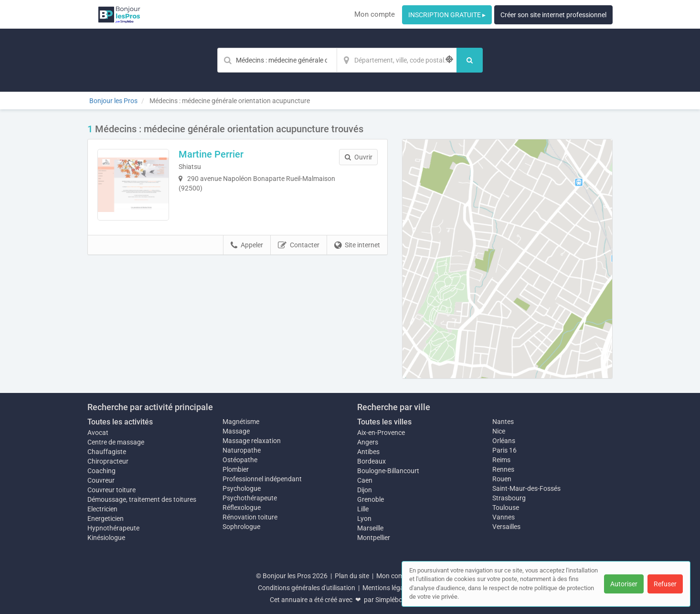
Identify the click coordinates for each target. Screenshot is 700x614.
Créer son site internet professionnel (553, 15)
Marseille (370, 528)
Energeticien (106, 519)
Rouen (502, 479)
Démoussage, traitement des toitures (142, 499)
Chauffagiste (107, 452)
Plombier (236, 469)
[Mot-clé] (277, 60)
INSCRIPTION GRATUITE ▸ (447, 15)
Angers (368, 442)
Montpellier (374, 538)
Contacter (299, 245)
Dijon (365, 490)
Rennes (503, 469)
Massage (236, 431)
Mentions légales (387, 588)
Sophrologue (241, 527)
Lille (363, 509)
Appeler (247, 245)
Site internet (357, 245)
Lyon (364, 519)
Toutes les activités (120, 422)
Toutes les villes (384, 422)
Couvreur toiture (111, 490)
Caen (365, 480)
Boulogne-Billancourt (388, 471)
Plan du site (352, 576)
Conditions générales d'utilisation (307, 588)
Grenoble (371, 499)
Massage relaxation (252, 441)
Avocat (98, 433)
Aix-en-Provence (381, 433)
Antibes (368, 452)
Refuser (665, 584)
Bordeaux (371, 461)
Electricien (102, 509)
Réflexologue (242, 508)
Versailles (506, 527)
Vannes (504, 517)
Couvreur (101, 480)
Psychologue (242, 488)
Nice (499, 431)
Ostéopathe (240, 460)
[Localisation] (397, 60)
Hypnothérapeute (113, 528)
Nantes (503, 422)
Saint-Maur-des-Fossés (526, 488)
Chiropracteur (108, 461)
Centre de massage (116, 442)
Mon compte (375, 14)
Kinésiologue (106, 538)
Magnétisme (241, 422)
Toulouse (506, 508)
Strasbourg (509, 498)
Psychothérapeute (250, 498)
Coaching (101, 471)
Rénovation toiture (250, 517)
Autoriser (624, 584)
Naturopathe (242, 450)
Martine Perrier (211, 154)
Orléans (504, 441)
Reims (501, 460)
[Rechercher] (470, 60)
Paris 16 (504, 450)
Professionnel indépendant (262, 479)
